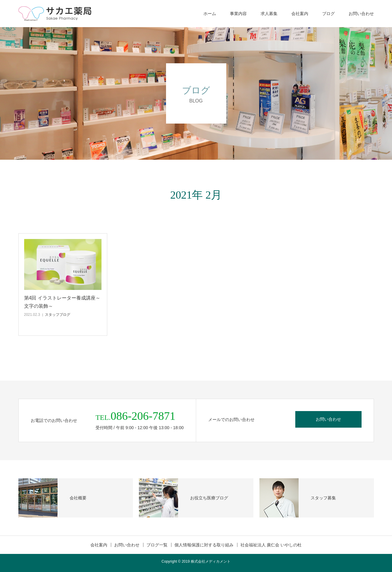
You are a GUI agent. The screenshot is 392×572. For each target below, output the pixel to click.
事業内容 (238, 14)
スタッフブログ (58, 315)
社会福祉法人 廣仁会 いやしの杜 (271, 545)
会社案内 (300, 14)
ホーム (210, 14)
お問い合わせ (361, 14)
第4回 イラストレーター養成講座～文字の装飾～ (62, 302)
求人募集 (269, 14)
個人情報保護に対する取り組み (204, 545)
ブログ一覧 (157, 545)
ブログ (328, 14)
